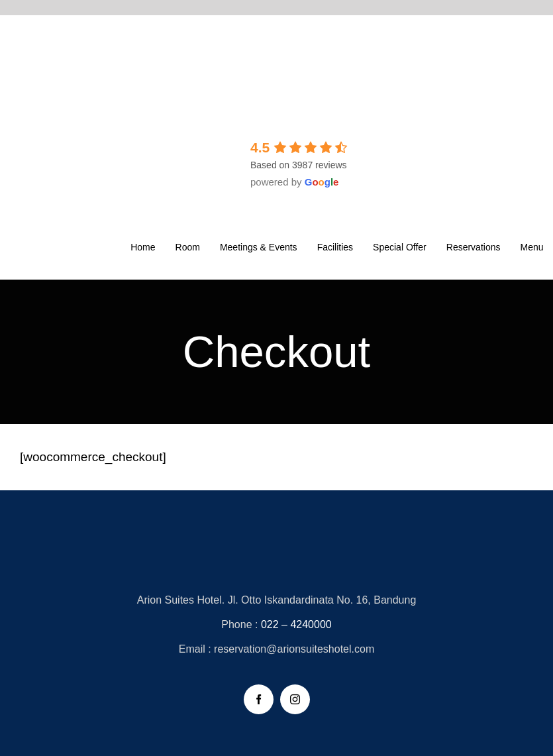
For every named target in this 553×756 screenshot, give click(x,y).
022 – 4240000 (296, 624)
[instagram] (295, 699)
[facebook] (259, 699)
